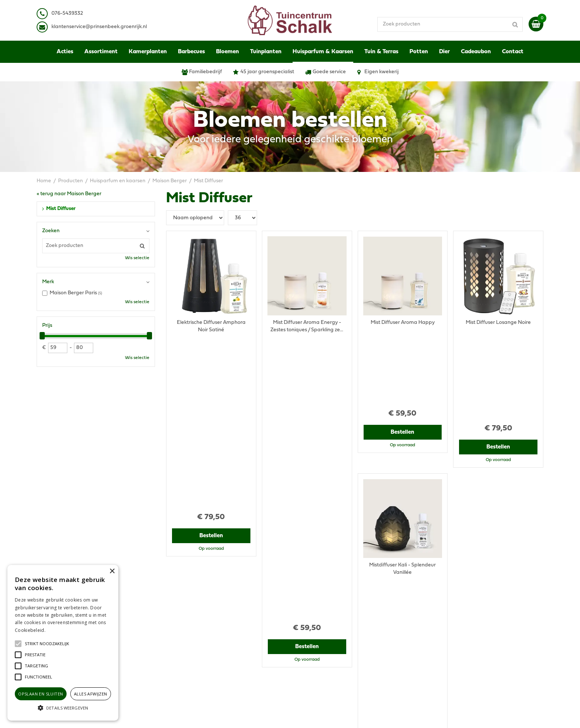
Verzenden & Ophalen (451, 617)
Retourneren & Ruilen (450, 624)
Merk (48, 282)
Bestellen (211, 363)
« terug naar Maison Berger (69, 194)
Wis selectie (137, 258)
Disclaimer (437, 602)
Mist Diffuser (61, 209)
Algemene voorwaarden (454, 587)
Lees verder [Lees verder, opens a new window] (59, 630)
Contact (434, 635)
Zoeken (51, 231)
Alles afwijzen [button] (91, 694)
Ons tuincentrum (445, 643)
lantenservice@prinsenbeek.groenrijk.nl (100, 27)
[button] (47, 644)
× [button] (112, 571)
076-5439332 (188, 606)
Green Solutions (319, 715)
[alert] (63, 643)
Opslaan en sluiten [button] (41, 694)
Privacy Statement (447, 595)
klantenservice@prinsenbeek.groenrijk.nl (220, 613)
